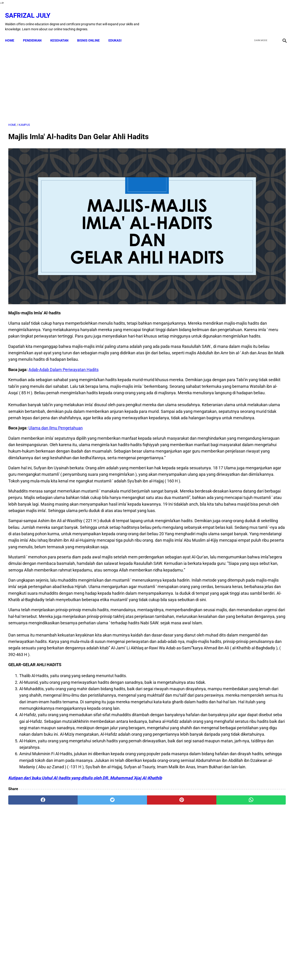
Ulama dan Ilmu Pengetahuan (56, 418)
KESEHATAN (63, 33)
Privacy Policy (165, 968)
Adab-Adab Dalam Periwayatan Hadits (64, 333)
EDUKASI (118, 33)
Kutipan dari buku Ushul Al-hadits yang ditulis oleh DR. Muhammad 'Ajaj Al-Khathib (85, 904)
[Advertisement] (101, 78)
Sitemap (199, 968)
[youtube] (270, 17)
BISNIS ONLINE (92, 33)
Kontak (94, 968)
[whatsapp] (171, 926)
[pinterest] (125, 926)
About (184, 968)
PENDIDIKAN (35, 33)
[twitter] (259, 17)
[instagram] (281, 17)
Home (13, 33)
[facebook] (248, 17)
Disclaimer (111, 968)
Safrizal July (31, 10)
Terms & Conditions (137, 968)
